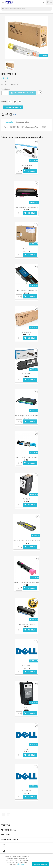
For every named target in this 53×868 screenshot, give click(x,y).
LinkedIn (8, 814)
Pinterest (20, 102)
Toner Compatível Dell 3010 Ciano (27, 457)
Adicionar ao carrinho (22, 93)
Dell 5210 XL (26, 249)
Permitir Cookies (40, 864)
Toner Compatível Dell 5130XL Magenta (26, 582)
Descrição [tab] (9, 122)
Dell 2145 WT (26, 666)
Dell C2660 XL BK (27, 165)
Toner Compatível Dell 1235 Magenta (26, 207)
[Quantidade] (4, 93)
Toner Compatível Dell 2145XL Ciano (27, 416)
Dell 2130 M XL (27, 791)
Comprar (30, 171)
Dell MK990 (26, 499)
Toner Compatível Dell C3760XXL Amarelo (27, 541)
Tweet (15, 102)
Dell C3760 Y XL (27, 332)
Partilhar (10, 102)
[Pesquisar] (26, 9)
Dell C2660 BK (27, 374)
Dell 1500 (26, 749)
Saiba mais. (20, 864)
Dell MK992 (27, 707)
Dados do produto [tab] (23, 122)
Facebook (3, 814)
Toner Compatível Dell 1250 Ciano (26, 291)
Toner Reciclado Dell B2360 (26, 624)
